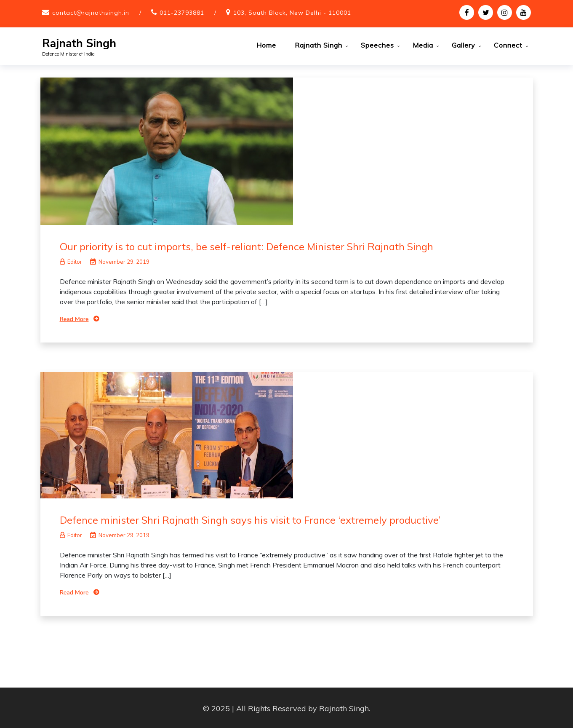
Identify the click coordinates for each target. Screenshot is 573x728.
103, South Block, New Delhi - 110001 (292, 13)
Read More (74, 318)
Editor (71, 260)
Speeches (377, 45)
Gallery (464, 45)
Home (266, 45)
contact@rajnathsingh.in (91, 13)
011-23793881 (182, 13)
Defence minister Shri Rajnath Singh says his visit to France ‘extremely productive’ (250, 519)
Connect (508, 45)
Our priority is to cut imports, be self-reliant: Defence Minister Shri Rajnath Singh (247, 245)
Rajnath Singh (79, 44)
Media (423, 45)
